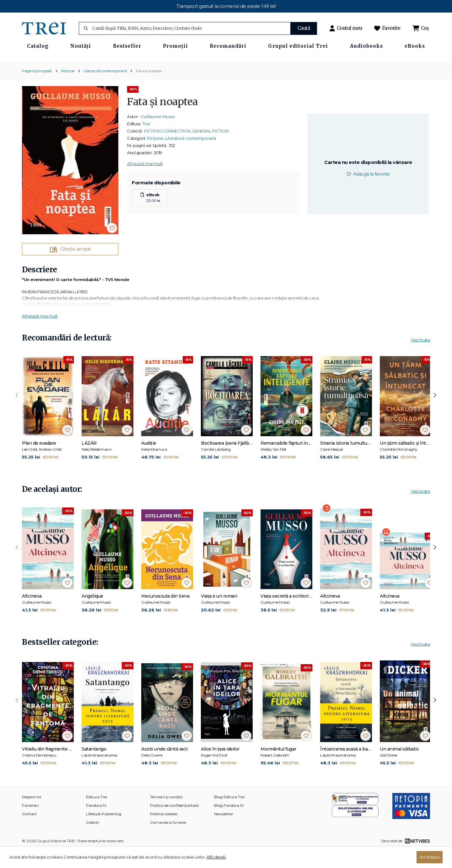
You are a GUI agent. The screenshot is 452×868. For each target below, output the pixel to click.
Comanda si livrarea (168, 841)
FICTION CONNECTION (167, 149)
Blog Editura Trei (229, 815)
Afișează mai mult (145, 182)
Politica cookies (164, 832)
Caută (304, 28)
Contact (29, 832)
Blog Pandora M (229, 824)
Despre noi (32, 815)
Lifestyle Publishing (104, 832)
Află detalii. (216, 857)
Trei (146, 142)
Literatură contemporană (105, 89)
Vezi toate (420, 358)
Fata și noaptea (149, 89)
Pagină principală (37, 89)
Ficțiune (68, 89)
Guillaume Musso (158, 135)
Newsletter (224, 832)
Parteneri (30, 824)
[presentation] (17, 414)
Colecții (93, 841)
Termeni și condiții (166, 815)
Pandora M (96, 824)
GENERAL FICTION (210, 149)
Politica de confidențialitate (174, 824)
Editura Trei (97, 815)
